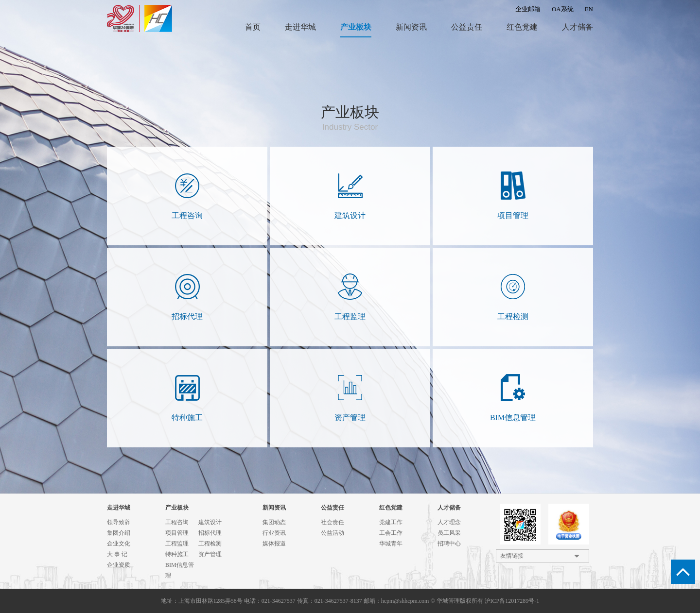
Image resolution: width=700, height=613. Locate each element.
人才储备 (577, 27)
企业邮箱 (528, 9)
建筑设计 (210, 522)
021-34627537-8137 (338, 601)
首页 (253, 27)
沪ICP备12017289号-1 (512, 601)
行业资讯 (274, 533)
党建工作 (391, 522)
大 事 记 (117, 554)
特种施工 (177, 554)
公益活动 (332, 533)
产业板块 (356, 27)
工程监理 (177, 544)
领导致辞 (119, 522)
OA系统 (563, 9)
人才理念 (449, 522)
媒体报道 (274, 544)
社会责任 (332, 522)
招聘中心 (449, 544)
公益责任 (467, 27)
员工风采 (449, 533)
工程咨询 (177, 522)
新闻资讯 (411, 27)
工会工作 (391, 533)
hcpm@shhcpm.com (405, 601)
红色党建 (522, 27)
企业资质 (119, 565)
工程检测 (210, 544)
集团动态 (274, 522)
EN (589, 9)
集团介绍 (119, 533)
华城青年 (391, 544)
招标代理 (210, 533)
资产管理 (210, 554)
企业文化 (119, 544)
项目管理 (177, 533)
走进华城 (300, 27)
